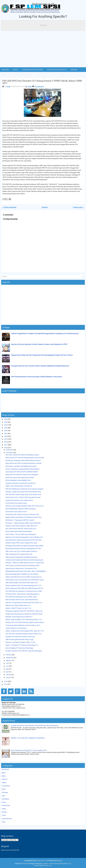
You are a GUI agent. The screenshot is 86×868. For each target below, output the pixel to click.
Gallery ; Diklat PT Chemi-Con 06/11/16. (18, 608)
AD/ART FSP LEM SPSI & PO (57, 70)
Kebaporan (6, 74)
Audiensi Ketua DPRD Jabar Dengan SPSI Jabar (21, 543)
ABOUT (18, 74)
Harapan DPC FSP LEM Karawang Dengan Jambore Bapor (25, 622)
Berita (4, 776)
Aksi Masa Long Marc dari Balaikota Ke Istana (21, 466)
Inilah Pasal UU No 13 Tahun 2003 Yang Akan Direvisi (23, 497)
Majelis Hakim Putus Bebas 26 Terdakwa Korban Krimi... (24, 517)
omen (9, 86)
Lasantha (45, 863)
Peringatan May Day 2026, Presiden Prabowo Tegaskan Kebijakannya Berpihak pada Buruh (40, 366)
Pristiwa (4, 812)
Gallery (4, 783)
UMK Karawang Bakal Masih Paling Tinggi (19, 639)
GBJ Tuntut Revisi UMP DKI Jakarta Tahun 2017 (21, 529)
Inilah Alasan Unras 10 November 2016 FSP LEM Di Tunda (25, 580)
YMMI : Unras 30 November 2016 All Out (19, 486)
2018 (6, 442)
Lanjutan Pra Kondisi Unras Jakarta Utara (19, 500)
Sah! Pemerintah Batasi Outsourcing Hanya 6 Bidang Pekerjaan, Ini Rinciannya (37, 377)
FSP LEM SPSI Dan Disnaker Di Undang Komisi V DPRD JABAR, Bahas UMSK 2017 (42, 82)
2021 (6, 433)
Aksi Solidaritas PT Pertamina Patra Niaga (19, 648)
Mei (7, 669)
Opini (4, 796)
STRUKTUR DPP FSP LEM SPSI (33, 70)
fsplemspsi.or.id (43, 4)
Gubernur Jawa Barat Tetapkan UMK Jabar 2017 (21, 526)
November (9, 453)
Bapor (4, 773)
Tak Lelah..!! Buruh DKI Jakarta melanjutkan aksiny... (23, 455)
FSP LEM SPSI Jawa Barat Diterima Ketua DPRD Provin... (24, 634)
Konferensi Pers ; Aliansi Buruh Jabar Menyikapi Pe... (23, 594)
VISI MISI (74, 70)
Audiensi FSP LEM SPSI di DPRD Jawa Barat (20, 637)
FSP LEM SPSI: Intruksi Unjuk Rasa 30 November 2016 (23, 495)
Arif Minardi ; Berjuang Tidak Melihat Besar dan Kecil (23, 460)
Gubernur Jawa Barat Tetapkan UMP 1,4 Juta (20, 642)
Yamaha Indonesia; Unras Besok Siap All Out (20, 483)
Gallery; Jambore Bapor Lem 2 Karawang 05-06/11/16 (23, 620)
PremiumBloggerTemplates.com (60, 863)
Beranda (45, 207)
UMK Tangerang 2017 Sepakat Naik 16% (19, 554)
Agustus (9, 660)
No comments (39, 86)
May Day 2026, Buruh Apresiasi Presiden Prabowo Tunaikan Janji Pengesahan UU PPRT (39, 344)
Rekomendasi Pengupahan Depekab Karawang (21, 557)
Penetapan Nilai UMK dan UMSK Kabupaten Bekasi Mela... (25, 546)
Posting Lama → (79, 207)
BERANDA (5, 70)
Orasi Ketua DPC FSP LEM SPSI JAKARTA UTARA (22, 472)
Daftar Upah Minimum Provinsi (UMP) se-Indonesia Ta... (24, 577)
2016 (6, 448)
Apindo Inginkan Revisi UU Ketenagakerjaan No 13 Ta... (24, 585)
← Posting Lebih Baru (9, 207)
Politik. (4, 809)
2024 (6, 425)
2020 (6, 436)
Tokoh (4, 815)
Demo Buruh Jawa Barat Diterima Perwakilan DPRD (22, 566)
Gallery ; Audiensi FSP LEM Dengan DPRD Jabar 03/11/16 (25, 631)
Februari (9, 675)
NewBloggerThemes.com (43, 865)
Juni (7, 666)
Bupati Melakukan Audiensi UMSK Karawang (20, 509)
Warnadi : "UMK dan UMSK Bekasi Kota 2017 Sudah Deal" (25, 563)
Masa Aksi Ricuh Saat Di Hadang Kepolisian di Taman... (24, 463)
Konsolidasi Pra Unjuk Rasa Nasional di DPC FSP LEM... (24, 540)
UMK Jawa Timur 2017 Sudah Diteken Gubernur (21, 551)
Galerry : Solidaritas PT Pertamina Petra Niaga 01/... (22, 645)
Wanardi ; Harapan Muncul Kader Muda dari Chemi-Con (24, 603)
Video (4, 822)
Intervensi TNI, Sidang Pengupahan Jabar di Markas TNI (24, 537)
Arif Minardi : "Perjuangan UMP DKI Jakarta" (20, 520)
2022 (6, 431)
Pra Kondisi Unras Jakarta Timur (16, 512)
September (10, 658)
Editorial (4, 779)
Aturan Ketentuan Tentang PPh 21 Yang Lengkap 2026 (29, 750)
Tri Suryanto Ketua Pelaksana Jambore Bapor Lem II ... (23, 625)
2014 (6, 684)
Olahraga (5, 792)
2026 (6, 419)
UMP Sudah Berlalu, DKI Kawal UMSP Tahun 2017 (22, 583)
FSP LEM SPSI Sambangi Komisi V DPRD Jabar (21, 597)
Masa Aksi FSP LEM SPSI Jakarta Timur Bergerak (22, 475)
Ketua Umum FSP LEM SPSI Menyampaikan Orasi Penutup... (25, 458)
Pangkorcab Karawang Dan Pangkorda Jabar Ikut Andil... (24, 614)
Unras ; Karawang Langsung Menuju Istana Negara (22, 469)
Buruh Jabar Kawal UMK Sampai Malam (19, 531)
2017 (6, 445)
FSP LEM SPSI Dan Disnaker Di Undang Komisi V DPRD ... (24, 591)
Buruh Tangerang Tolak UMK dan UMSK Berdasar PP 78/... (25, 588)
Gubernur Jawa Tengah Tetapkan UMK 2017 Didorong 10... (25, 506)
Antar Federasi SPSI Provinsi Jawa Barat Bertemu (22, 600)
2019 (6, 439)
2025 (6, 422)
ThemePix (25, 863)
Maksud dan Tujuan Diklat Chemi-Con (18, 605)
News (30, 86)
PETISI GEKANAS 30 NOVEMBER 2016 (18, 480)
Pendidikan (5, 799)
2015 (6, 681)
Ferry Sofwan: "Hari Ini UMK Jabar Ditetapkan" (21, 534)
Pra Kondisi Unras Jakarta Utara (16, 503)
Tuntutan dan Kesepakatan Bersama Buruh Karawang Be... (25, 560)
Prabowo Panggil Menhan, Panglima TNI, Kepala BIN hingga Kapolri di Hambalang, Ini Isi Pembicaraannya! (45, 334)
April (8, 672)
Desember (9, 450)
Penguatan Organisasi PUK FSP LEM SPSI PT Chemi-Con (24, 611)
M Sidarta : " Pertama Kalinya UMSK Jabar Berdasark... (24, 523)
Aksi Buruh (5, 769)
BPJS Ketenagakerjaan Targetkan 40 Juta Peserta (22, 574)
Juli (7, 663)
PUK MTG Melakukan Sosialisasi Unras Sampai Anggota (24, 489)
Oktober (9, 655)
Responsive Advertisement (10, 850)
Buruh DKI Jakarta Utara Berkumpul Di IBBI (20, 478)
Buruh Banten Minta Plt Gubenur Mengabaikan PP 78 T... (24, 549)
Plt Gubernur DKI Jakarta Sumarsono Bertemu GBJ (22, 514)
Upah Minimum (7, 819)
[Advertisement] (43, 50)
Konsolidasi (6, 786)
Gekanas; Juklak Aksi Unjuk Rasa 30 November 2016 (23, 492)
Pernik (4, 802)
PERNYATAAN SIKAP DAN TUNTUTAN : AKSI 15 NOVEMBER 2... (26, 571)
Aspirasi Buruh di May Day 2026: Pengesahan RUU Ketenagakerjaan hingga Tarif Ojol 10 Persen (42, 355)
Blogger (59, 861)
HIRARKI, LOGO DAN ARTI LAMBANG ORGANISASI (28, 738)
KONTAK (27, 74)
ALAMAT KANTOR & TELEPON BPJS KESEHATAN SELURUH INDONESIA (34, 726)
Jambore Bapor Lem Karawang (16, 628)
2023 (6, 428)
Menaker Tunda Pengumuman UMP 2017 (19, 617)
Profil (16, 70)
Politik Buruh (6, 805)
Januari (8, 677)
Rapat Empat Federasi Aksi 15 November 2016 (21, 568)
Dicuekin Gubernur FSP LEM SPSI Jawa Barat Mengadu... (24, 651)
